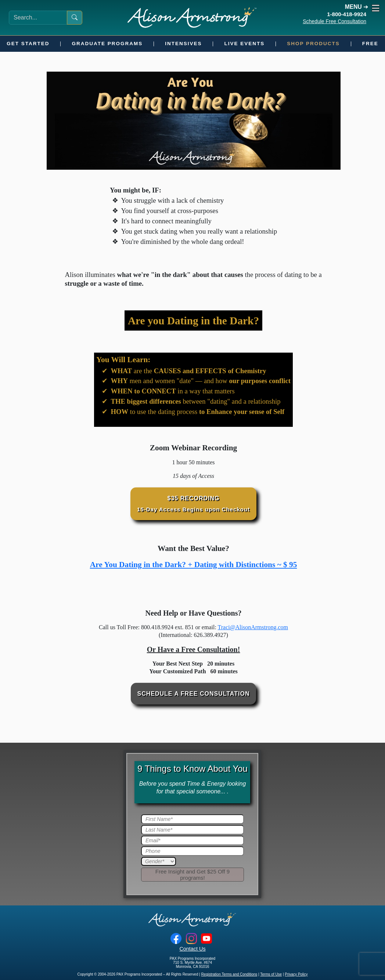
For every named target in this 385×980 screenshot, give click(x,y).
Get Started (28, 44)
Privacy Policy (296, 974)
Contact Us (192, 949)
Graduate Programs (107, 44)
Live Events (244, 44)
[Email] (192, 840)
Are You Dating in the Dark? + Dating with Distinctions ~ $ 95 (194, 565)
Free (370, 44)
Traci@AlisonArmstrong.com (253, 627)
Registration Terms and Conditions (229, 974)
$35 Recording (193, 504)
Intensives (183, 44)
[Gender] (159, 861)
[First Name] (192, 819)
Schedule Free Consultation (334, 21)
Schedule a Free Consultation (194, 694)
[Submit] (192, 875)
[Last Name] (192, 830)
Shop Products (313, 44)
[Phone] (192, 851)
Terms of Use (271, 974)
